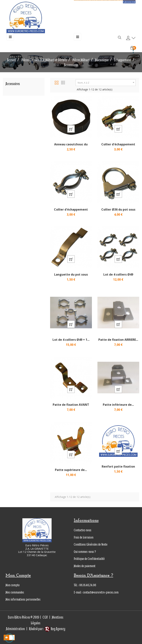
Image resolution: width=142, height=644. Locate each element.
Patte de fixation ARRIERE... (118, 340)
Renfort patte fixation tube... (118, 468)
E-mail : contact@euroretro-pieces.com (96, 592)
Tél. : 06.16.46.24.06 (85, 585)
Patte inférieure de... (118, 405)
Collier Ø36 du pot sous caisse (118, 211)
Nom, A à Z (106, 83)
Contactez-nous (83, 530)
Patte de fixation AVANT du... (71, 406)
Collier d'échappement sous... (118, 146)
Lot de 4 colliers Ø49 (118, 274)
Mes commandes (15, 592)
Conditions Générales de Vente (91, 544)
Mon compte (13, 585)
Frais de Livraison (84, 537)
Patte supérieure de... (71, 470)
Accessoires (13, 84)
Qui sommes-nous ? (85, 552)
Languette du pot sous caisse (71, 276)
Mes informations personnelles (23, 599)
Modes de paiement (85, 566)
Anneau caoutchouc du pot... (71, 146)
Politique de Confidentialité (89, 559)
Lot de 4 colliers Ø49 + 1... (71, 340)
